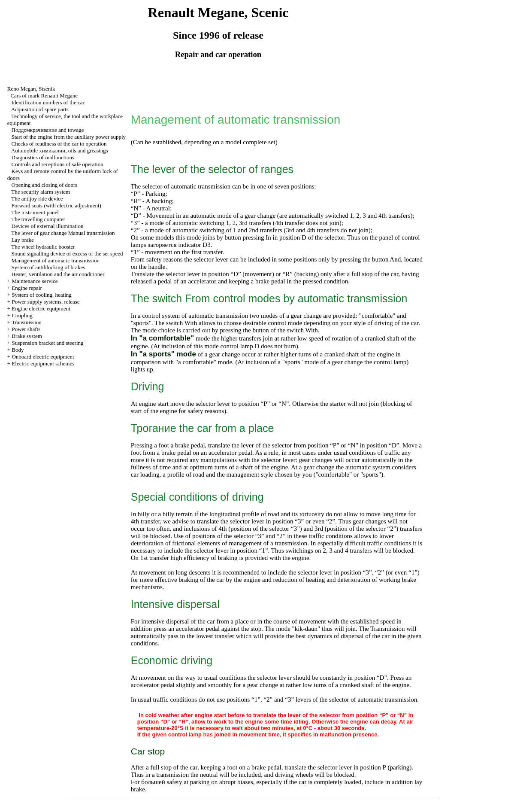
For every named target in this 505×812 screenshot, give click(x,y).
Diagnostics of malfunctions (43, 157)
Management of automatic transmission (56, 260)
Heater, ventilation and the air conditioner (58, 274)
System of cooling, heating (41, 295)
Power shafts (26, 329)
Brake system (27, 336)
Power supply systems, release (45, 302)
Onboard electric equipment (43, 357)
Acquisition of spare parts (40, 109)
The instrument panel (35, 212)
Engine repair (27, 288)
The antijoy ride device (37, 199)
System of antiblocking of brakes (48, 267)
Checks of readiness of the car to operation (59, 144)
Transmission (27, 322)
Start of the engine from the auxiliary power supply (69, 137)
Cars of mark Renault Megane (44, 96)
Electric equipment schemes (43, 363)
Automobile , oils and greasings (60, 151)
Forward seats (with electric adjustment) (56, 205)
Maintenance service (35, 281)
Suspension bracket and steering (47, 343)
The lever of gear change (63, 233)
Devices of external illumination (48, 226)
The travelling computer (38, 219)
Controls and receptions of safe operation (57, 164)
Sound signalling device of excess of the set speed (67, 254)
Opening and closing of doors (45, 185)
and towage (48, 130)
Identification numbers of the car (48, 102)
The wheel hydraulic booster (43, 247)
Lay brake (23, 240)
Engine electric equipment (41, 309)
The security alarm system (41, 192)
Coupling (22, 315)
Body (18, 350)
